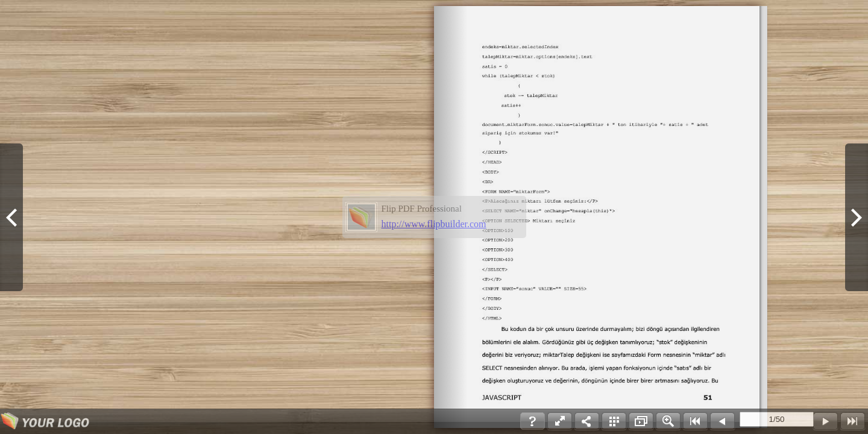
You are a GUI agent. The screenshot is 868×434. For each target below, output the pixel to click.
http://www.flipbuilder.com (434, 224)
